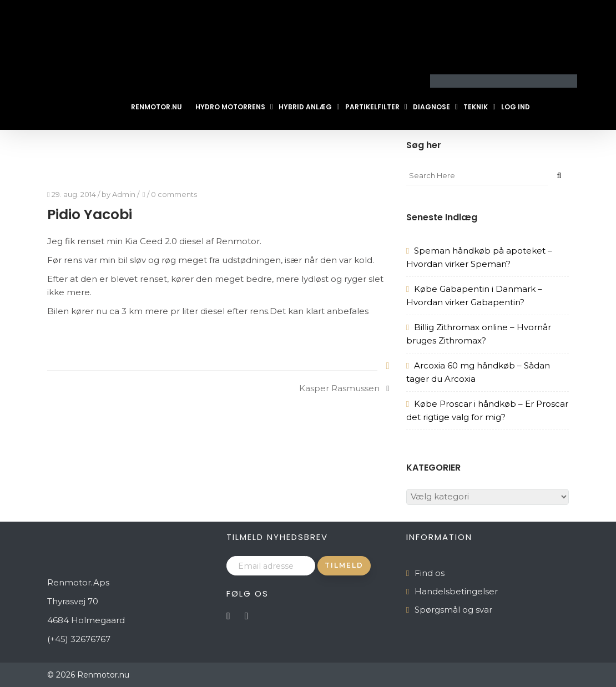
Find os (430, 573)
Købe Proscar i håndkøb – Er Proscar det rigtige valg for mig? (487, 410)
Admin (124, 194)
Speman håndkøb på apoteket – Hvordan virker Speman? (479, 257)
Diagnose (431, 107)
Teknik (476, 107)
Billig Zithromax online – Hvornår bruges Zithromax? (479, 334)
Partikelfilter (372, 107)
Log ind (516, 107)
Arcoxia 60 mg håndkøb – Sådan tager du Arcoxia (478, 372)
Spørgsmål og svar (453, 610)
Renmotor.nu (156, 107)
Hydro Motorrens (230, 107)
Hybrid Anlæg (305, 107)
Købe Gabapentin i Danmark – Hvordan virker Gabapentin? (474, 295)
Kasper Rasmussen (339, 388)
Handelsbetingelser (456, 591)
